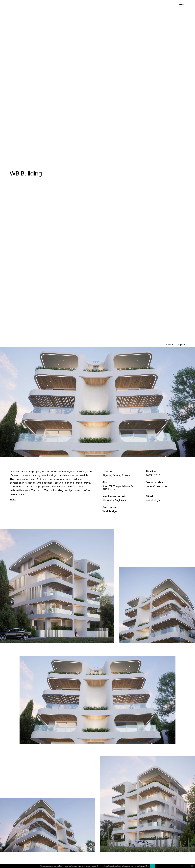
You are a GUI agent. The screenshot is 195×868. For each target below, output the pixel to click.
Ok (152, 866)
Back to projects (175, 344)
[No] (192, 866)
